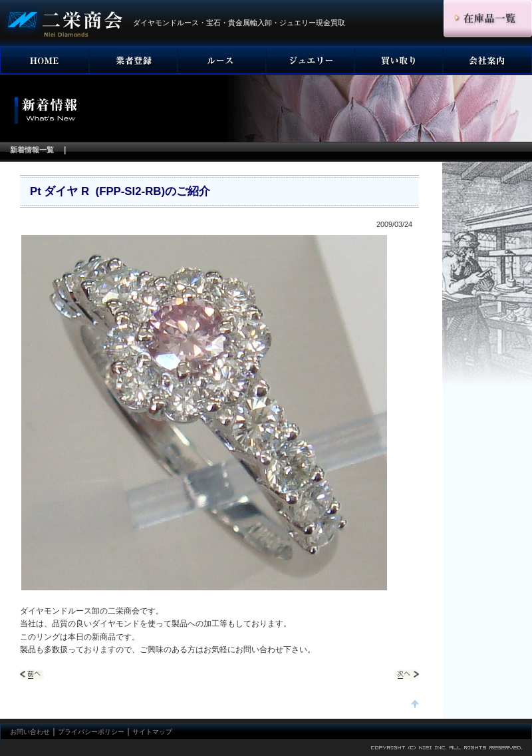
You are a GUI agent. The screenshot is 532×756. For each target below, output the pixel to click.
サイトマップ (152, 732)
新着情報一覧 (32, 150)
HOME (45, 61)
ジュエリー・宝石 (310, 61)
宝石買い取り (399, 61)
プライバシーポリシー (91, 732)
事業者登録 (133, 61)
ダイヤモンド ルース (222, 61)
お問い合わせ (30, 732)
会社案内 (487, 61)
